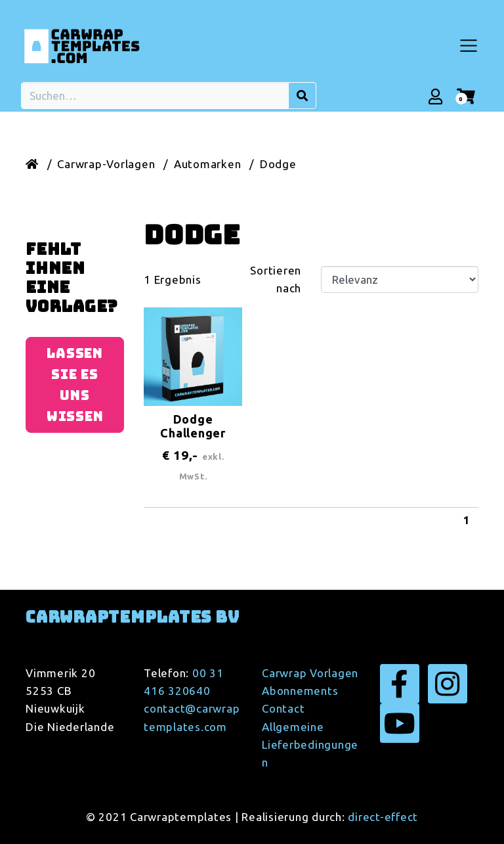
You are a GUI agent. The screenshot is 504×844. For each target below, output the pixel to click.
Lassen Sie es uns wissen (75, 385)
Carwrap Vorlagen (310, 673)
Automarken (208, 164)
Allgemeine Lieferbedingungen (310, 744)
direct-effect (383, 817)
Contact (283, 708)
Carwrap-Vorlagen (106, 164)
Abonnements (300, 691)
